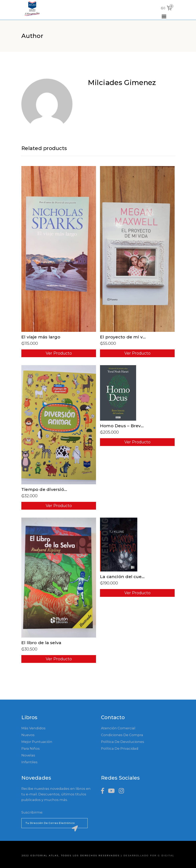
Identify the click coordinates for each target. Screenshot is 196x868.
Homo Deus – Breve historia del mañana (145, 426)
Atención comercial (118, 728)
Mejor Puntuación (37, 742)
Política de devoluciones (123, 742)
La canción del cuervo (124, 577)
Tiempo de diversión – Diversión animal (65, 489)
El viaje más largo (41, 337)
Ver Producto (59, 353)
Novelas (28, 755)
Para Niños (31, 748)
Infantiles (29, 762)
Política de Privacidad (120, 748)
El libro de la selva (41, 643)
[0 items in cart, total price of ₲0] (167, 8)
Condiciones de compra (122, 735)
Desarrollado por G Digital (149, 856)
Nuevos (28, 735)
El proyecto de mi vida (125, 337)
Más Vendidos (33, 728)
